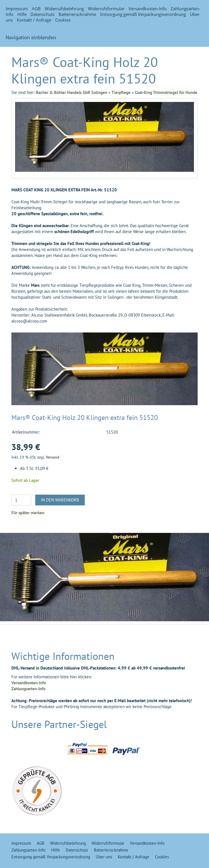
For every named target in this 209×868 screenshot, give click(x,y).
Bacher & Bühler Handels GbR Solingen (72, 92)
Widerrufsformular (106, 9)
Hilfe (22, 14)
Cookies (63, 20)
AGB (36, 9)
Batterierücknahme (77, 14)
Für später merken (28, 513)
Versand (53, 457)
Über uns (104, 857)
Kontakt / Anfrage (34, 20)
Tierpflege (121, 92)
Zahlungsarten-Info (28, 689)
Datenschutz (43, 14)
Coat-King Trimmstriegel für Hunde (166, 92)
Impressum (17, 9)
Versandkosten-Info (148, 9)
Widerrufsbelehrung (64, 9)
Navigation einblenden (31, 37)
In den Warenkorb (60, 500)
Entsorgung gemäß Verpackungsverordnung (143, 14)
